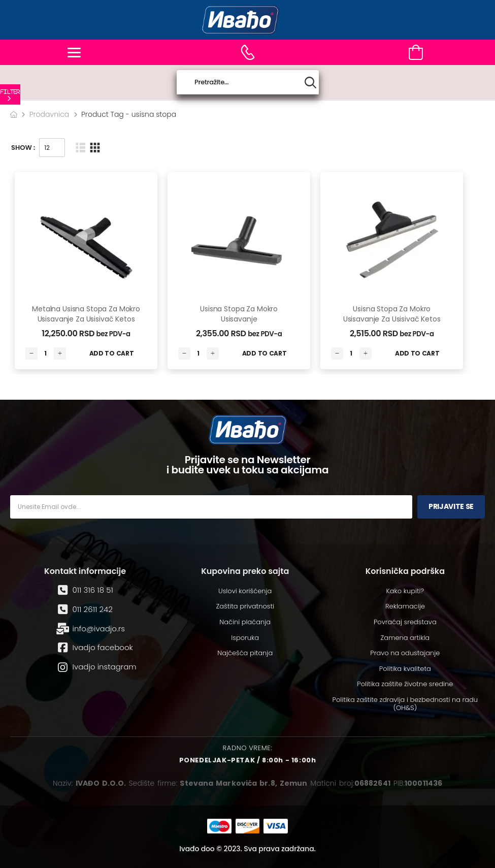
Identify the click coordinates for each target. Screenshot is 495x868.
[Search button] (310, 83)
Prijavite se (451, 506)
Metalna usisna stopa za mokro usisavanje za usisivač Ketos (86, 314)
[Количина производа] (46, 353)
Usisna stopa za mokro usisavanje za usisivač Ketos (392, 314)
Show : (23, 148)
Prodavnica (49, 114)
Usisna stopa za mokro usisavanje (239, 314)
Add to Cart (112, 353)
